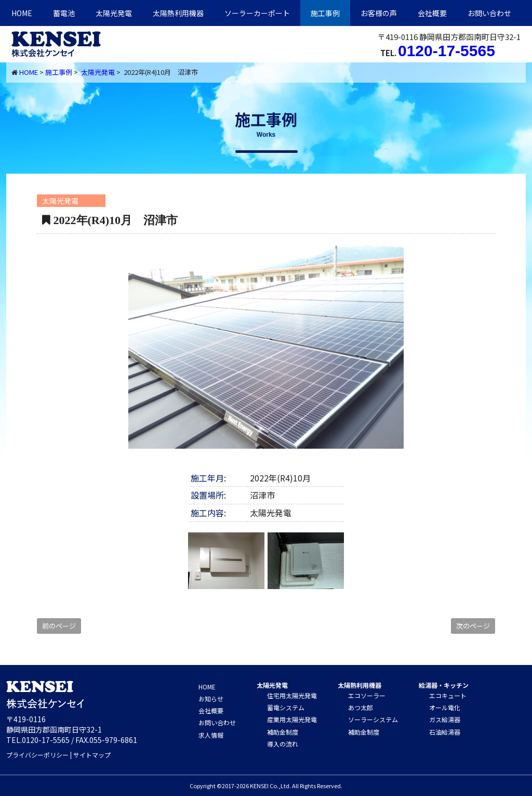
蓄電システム (286, 707)
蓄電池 (64, 13)
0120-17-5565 (447, 51)
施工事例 (325, 13)
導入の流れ (283, 744)
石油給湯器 (445, 732)
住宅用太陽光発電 (292, 695)
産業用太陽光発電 (292, 719)
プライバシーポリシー (37, 755)
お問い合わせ (489, 13)
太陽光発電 (114, 13)
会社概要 (432, 13)
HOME (22, 13)
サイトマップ (92, 755)
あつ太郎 (361, 707)
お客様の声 (379, 13)
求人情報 (211, 735)
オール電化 (445, 707)
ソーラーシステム (373, 719)
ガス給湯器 (445, 719)
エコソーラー (367, 695)
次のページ (473, 626)
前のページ (59, 626)
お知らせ (211, 699)
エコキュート (448, 695)
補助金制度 (283, 732)
